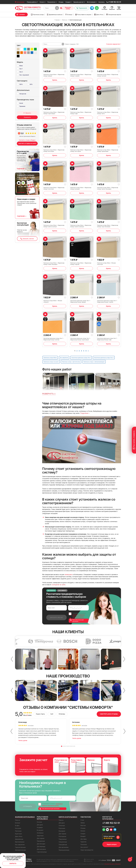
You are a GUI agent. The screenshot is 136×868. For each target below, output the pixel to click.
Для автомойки (64, 847)
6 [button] (69, 746)
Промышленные (64, 850)
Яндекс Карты (40, 714)
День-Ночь (99, 15)
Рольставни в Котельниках (43, 818)
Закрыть (13, 863)
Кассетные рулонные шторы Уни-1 (81, 358)
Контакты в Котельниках (108, 818)
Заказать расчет (79, 2)
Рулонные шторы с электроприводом (94, 362)
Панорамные (63, 845)
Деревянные (19, 839)
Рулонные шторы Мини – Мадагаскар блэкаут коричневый (54, 113)
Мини (21, 66)
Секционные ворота (114, 15)
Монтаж (83, 825)
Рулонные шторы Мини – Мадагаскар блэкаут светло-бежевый (108, 188)
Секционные (63, 842)
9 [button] (73, 746)
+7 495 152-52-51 (111, 823)
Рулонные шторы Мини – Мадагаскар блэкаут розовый (81, 188)
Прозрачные (41, 841)
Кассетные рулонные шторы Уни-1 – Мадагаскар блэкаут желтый (54, 339)
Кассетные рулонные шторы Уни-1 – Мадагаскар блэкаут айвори (80, 301)
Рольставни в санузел (83, 15)
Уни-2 (21, 72)
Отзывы (61, 2)
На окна (39, 822)
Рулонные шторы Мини (50, 358)
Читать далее (23, 740)
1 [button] (62, 746)
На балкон (40, 833)
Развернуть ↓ (49, 394)
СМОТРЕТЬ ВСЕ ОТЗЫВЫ (109, 714)
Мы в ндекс (27, 715)
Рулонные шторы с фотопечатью (71, 362)
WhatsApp (62, 714)
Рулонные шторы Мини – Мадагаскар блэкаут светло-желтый (54, 226)
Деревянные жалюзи (55, 15)
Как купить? (84, 847)
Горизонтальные (20, 847)
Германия (22, 106)
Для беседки (41, 844)
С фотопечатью (42, 852)
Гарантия (83, 842)
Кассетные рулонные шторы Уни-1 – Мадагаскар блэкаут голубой (107, 301)
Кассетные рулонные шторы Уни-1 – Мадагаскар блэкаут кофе (107, 339)
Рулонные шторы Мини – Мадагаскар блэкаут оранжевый (108, 151)
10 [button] (75, 746)
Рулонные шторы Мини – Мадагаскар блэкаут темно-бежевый (54, 264)
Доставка (84, 839)
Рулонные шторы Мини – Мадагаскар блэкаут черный (81, 264)
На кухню (18, 828)
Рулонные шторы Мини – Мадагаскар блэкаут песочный (54, 188)
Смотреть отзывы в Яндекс (27, 140)
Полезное (84, 844)
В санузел (40, 830)
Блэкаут (69, 15)
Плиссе (17, 820)
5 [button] (67, 746)
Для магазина (41, 849)
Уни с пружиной (24, 75)
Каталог (22, 14)
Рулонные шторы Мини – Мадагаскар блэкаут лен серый (81, 151)
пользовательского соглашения (112, 864)
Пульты (61, 820)
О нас (82, 820)
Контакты (102, 2)
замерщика (68, 574)
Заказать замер (66, 8)
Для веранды (41, 846)
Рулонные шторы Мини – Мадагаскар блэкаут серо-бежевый (108, 226)
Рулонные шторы (37, 15)
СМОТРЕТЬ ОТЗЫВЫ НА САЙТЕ (27, 144)
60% (31, 84)
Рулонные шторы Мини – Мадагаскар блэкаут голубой (81, 75)
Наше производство (87, 850)
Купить (55, 80)
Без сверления (64, 358)
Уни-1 (21, 69)
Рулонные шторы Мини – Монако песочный (106, 264)
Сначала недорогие (114, 44)
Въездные (62, 831)
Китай (21, 103)
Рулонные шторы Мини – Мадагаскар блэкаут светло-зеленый (81, 226)
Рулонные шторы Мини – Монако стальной (53, 301)
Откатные (62, 826)
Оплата (83, 831)
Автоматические (20, 850)
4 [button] (66, 746)
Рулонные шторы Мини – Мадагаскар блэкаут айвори (54, 75)
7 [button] (70, 746)
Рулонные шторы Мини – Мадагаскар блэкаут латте (108, 113)
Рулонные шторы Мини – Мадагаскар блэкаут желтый (108, 75)
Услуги (42, 2)
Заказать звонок (27, 239)
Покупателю (51, 2)
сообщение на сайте (58, 585)
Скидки (68, 2)
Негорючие (23, 94)
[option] (34, 641)
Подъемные (63, 839)
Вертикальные (20, 842)
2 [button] (63, 746)
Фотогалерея (91, 2)
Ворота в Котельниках (68, 817)
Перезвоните (82, 8)
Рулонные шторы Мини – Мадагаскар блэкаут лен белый (54, 151)
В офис (17, 826)
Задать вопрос (112, 844)
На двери (40, 827)
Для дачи (40, 825)
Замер (83, 823)
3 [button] (64, 746)
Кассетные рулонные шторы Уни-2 (104, 358)
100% (21, 84)
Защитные (40, 836)
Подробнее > (85, 413)
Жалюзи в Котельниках (25, 817)
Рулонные (18, 831)
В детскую (18, 834)
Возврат (83, 836)
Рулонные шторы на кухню (51, 362)
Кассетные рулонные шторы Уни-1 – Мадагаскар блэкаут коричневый (80, 339)
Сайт (52, 714)
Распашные (62, 836)
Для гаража (41, 838)
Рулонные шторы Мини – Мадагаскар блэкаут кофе (81, 113)
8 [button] (72, 746)
